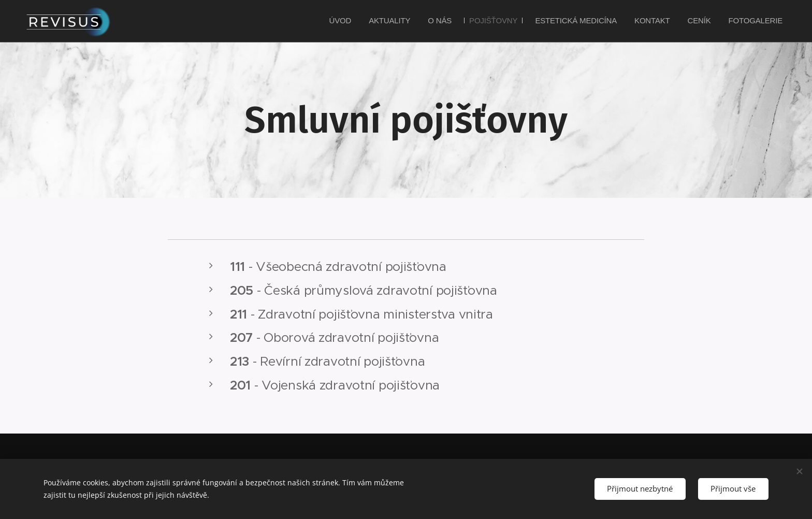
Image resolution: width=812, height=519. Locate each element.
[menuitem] (373, 21)
